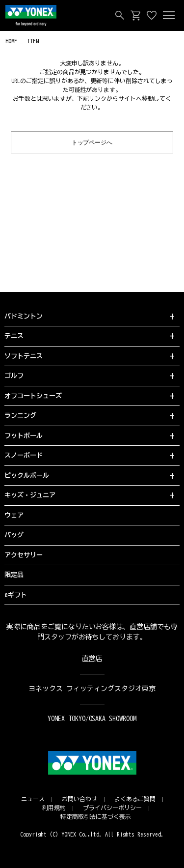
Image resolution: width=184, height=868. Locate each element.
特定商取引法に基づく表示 (96, 816)
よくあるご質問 (135, 799)
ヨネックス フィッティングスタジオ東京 (92, 689)
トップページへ (92, 142)
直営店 (92, 659)
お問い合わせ (79, 799)
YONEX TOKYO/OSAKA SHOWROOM (92, 719)
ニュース (33, 799)
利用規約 (54, 808)
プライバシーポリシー (112, 808)
